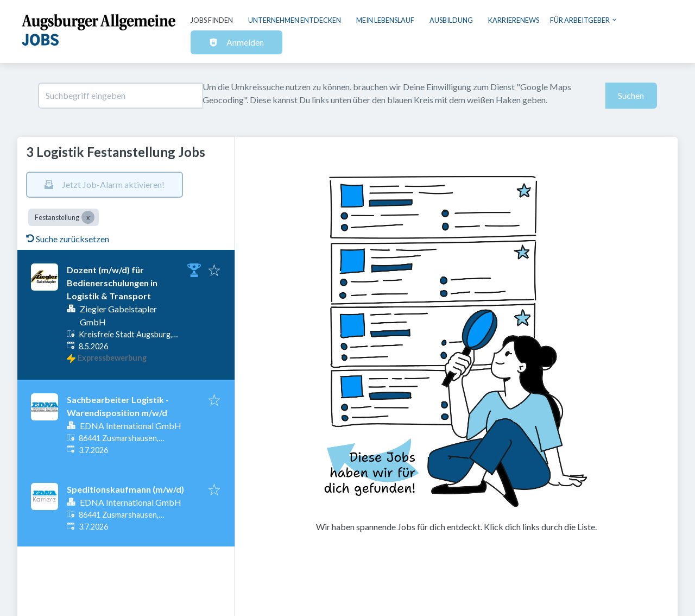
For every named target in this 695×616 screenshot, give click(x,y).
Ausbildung (451, 20)
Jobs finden (212, 20)
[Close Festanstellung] (88, 217)
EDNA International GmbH (131, 426)
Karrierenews (514, 20)
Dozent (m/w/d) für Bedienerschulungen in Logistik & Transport (112, 283)
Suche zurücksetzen (68, 239)
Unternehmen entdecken (295, 20)
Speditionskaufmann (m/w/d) (125, 489)
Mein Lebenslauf (385, 20)
